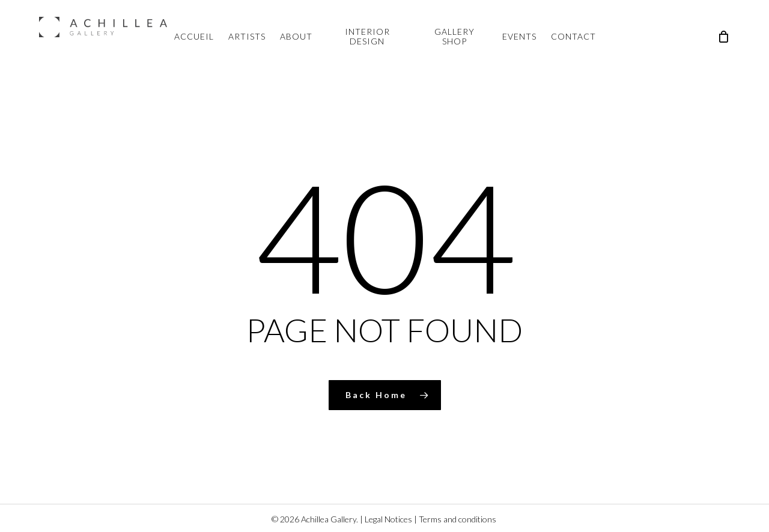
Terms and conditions (457, 519)
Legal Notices (388, 519)
